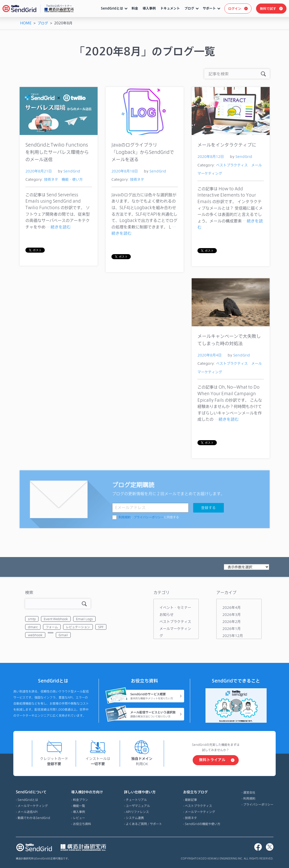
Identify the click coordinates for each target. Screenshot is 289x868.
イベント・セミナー (175, 607)
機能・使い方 (72, 179)
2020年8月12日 (211, 156)
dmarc (33, 627)
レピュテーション (78, 627)
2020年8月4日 (210, 355)
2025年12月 (233, 636)
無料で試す (268, 9)
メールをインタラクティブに (227, 145)
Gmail (63, 635)
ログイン (235, 9)
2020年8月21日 (39, 171)
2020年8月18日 (125, 171)
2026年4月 (232, 607)
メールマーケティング (33, 806)
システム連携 (135, 818)
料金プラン (80, 800)
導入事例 (149, 8)
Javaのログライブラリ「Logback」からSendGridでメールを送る (143, 152)
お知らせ (167, 614)
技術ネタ (51, 179)
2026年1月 (232, 629)
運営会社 (249, 792)
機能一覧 (79, 806)
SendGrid (72, 171)
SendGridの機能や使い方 (203, 824)
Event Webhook (56, 619)
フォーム (52, 627)
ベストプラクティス (232, 165)
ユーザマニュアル (138, 806)
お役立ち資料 (82, 824)
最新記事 (191, 800)
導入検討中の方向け (87, 792)
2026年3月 (232, 614)
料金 (135, 8)
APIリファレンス (137, 812)
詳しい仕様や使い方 (143, 792)
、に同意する (149, 517)
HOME (26, 23)
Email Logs (84, 619)
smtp (32, 619)
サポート (209, 8)
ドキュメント (170, 8)
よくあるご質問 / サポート (144, 824)
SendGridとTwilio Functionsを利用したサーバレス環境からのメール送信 (57, 152)
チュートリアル (136, 800)
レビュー (79, 818)
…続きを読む (59, 227)
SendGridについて (33, 792)
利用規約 (125, 517)
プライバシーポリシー (149, 517)
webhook (35, 635)
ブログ (189, 8)
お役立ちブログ (202, 792)
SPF (101, 627)
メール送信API (28, 812)
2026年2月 (232, 622)
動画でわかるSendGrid (34, 818)
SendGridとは (112, 8)
